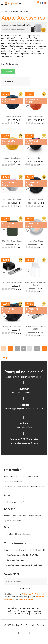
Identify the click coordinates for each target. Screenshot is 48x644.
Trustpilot (6, 358)
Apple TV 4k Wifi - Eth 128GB (36, 328)
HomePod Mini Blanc (12, 200)
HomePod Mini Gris (36, 158)
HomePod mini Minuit (12, 326)
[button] (34, 3)
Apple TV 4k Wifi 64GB (12, 282)
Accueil (5, 11)
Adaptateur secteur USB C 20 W (36, 284)
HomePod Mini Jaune (12, 158)
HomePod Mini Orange (36, 117)
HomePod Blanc (36, 241)
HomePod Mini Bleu (12, 117)
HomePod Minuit (36, 200)
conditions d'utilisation (26, 599)
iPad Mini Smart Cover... (12, 241)
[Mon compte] (40, 3)
